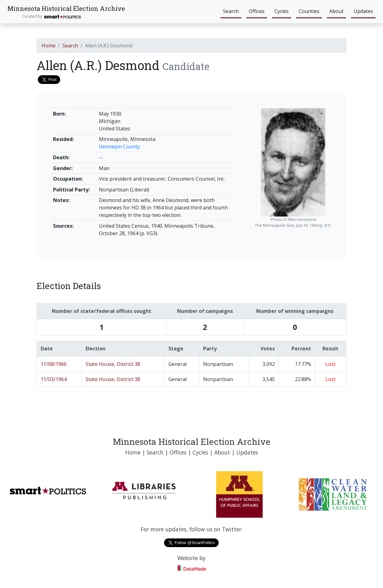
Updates (363, 11)
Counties (309, 11)
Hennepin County (119, 147)
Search (231, 11)
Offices (257, 11)
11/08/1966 (54, 364)
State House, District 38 (113, 364)
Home (49, 46)
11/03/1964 (54, 379)
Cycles (282, 11)
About (336, 11)
